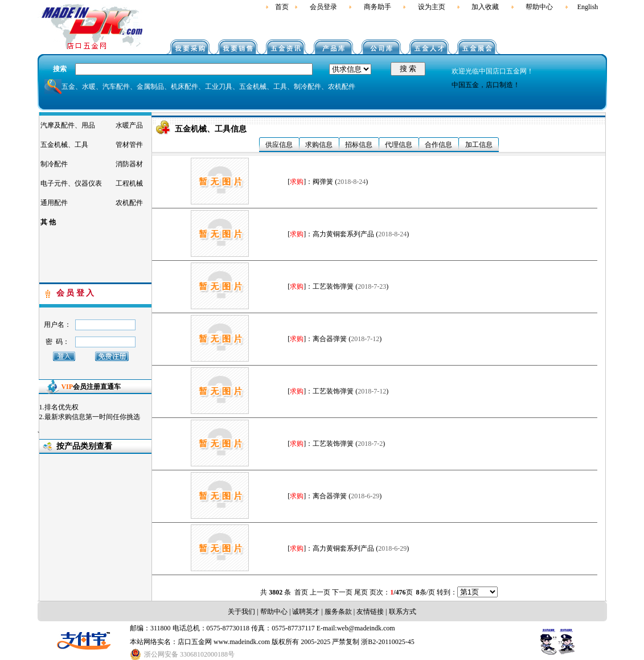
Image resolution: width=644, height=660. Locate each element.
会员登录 (323, 7)
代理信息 (399, 145)
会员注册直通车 (91, 387)
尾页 (361, 592)
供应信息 (279, 145)
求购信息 (319, 145)
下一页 (342, 592)
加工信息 (479, 145)
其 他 (48, 222)
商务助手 (378, 7)
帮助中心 (539, 7)
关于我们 (241, 612)
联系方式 (403, 612)
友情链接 (370, 612)
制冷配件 (54, 164)
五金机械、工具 (64, 145)
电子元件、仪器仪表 (71, 183)
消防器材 (129, 164)
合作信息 (438, 145)
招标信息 (359, 145)
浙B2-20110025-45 (388, 642)
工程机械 (129, 183)
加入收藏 (485, 7)
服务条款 (338, 612)
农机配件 (129, 203)
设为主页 (432, 7)
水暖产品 (129, 125)
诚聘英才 (305, 612)
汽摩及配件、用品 (68, 125)
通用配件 (54, 203)
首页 (282, 7)
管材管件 (129, 145)
